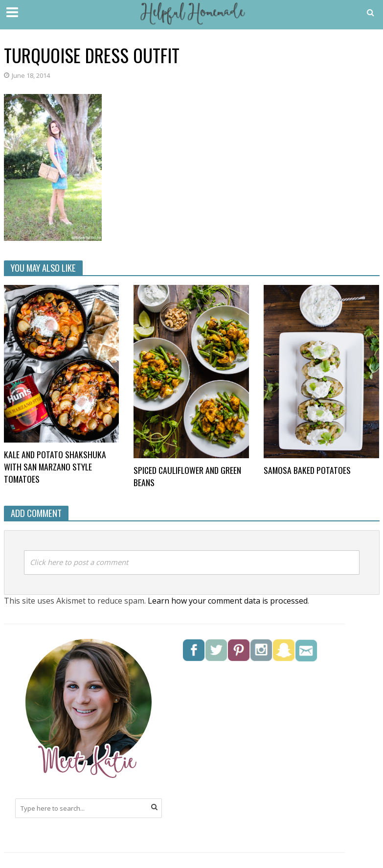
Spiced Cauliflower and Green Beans (187, 476)
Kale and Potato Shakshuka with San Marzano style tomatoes (55, 467)
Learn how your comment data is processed (228, 601)
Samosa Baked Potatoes (307, 470)
